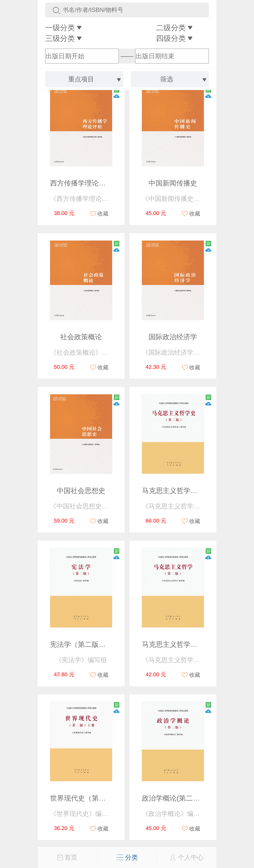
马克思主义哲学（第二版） (184, 644)
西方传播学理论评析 (81, 183)
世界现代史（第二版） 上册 (93, 798)
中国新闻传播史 (173, 183)
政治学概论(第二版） (174, 798)
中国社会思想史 (81, 491)
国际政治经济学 (173, 337)
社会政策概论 (81, 337)
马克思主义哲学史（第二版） (187, 491)
